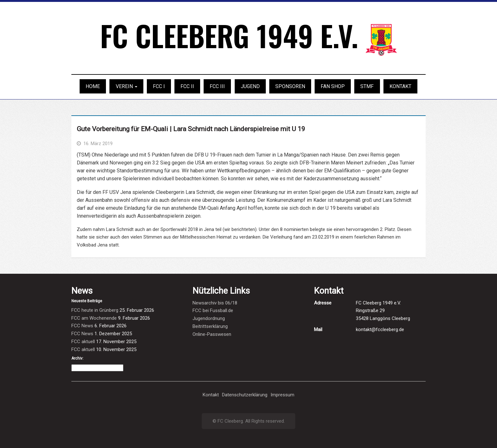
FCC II (187, 86)
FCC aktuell (83, 342)
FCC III (217, 86)
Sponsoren (290, 86)
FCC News (82, 326)
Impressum (282, 395)
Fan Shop (333, 86)
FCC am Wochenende (94, 318)
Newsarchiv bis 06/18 (215, 303)
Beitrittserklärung (210, 326)
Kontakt (400, 86)
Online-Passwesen (212, 334)
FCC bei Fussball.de (213, 310)
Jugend (250, 86)
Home (93, 86)
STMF (367, 86)
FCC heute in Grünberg (95, 310)
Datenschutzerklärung (245, 395)
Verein (127, 86)
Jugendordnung (209, 318)
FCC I (159, 86)
